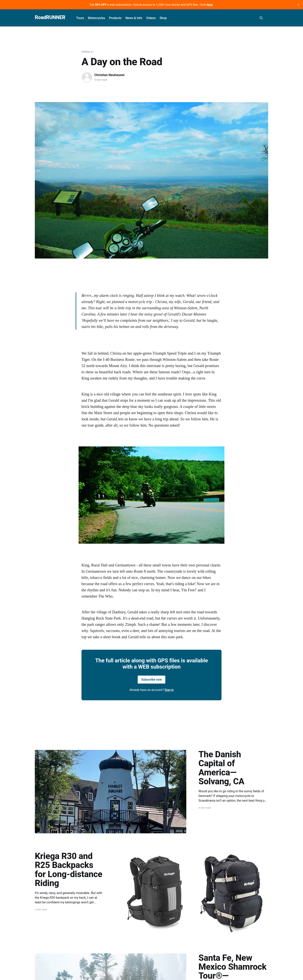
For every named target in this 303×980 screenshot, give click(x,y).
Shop (163, 18)
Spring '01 (88, 52)
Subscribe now (151, 680)
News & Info (134, 18)
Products (115, 18)
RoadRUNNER (50, 17)
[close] (298, 5)
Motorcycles (96, 18)
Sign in (169, 690)
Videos (151, 18)
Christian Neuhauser (109, 75)
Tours (80, 18)
